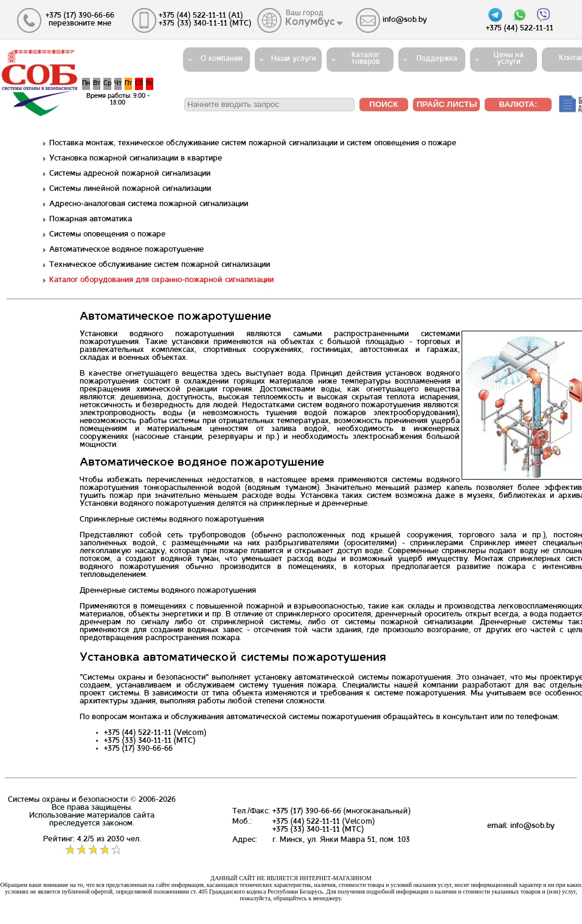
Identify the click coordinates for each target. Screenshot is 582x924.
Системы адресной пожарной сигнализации (130, 174)
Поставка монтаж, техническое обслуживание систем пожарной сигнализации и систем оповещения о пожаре (253, 143)
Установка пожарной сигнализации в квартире (136, 159)
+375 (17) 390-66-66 (307, 812)
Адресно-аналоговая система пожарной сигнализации (149, 204)
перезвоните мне (80, 24)
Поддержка (437, 59)
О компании (222, 59)
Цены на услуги (509, 59)
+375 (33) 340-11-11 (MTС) (318, 830)
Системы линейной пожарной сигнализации (130, 189)
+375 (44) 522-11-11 (306, 822)
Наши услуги (294, 59)
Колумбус (311, 22)
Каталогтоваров (365, 59)
